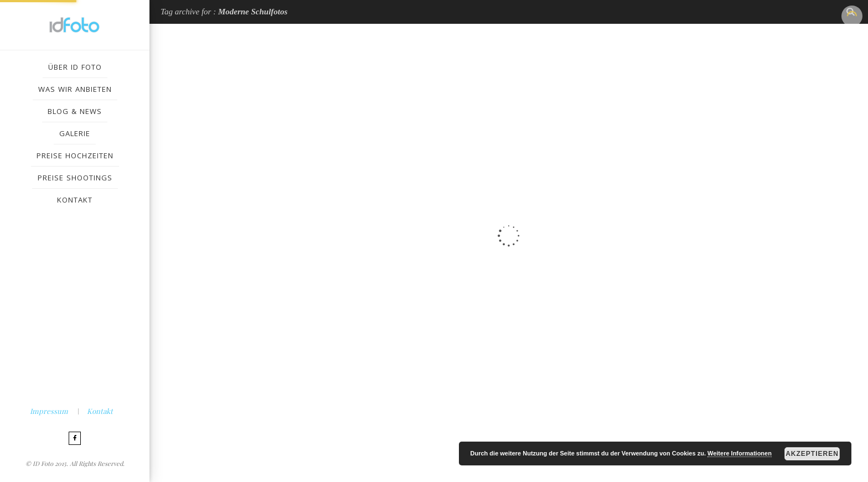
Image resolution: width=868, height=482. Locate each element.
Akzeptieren (812, 454)
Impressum (49, 411)
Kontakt (100, 411)
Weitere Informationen (740, 453)
